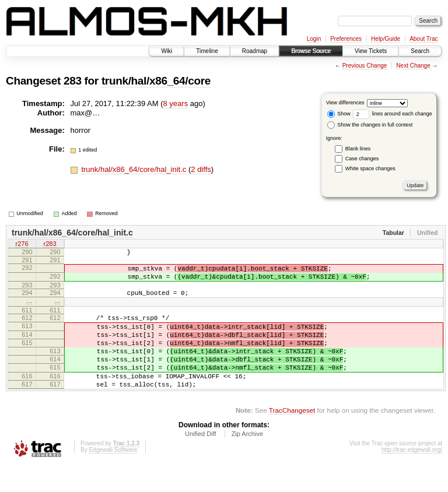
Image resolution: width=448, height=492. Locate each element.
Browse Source (311, 51)
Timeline (207, 51)
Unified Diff (201, 460)
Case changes (362, 159)
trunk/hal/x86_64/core (156, 81)
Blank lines (358, 149)
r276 (22, 245)
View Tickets (371, 51)
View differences (345, 103)
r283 (50, 245)
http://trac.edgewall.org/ (412, 476)
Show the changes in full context (370, 125)
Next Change (413, 66)
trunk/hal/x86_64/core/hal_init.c (135, 169)
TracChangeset (292, 436)
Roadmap (255, 51)
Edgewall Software (113, 476)
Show (339, 114)
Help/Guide (386, 39)
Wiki (167, 51)
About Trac (423, 39)
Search (420, 51)
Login (314, 39)
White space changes (370, 168)
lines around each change (393, 114)
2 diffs (201, 169)
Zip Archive (247, 460)
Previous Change (365, 66)
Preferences (346, 39)
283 (73, 81)
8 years (176, 103)
